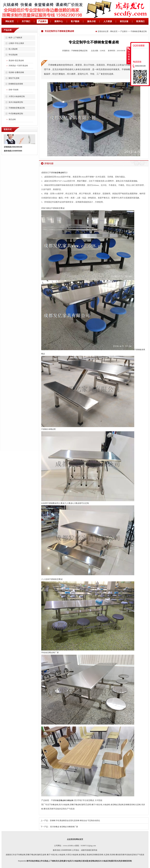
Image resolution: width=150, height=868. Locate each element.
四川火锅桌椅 (64, 805)
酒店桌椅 (12, 119)
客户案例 (75, 21)
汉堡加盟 (84, 861)
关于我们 (26, 21)
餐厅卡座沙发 (97, 805)
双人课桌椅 (13, 49)
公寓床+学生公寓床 (16, 43)
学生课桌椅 (13, 55)
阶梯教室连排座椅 (16, 84)
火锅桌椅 (106, 805)
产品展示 (42, 21)
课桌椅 (121, 805)
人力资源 (108, 21)
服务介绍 (91, 21)
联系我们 (140, 21)
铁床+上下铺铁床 (15, 38)
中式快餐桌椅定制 (16, 114)
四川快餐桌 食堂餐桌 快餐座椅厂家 (64, 827)
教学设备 (30, 861)
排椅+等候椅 (14, 90)
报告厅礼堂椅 (14, 78)
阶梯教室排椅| (126, 861)
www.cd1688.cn (69, 846)
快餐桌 (37, 861)
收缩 (129, 55)
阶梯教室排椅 (129, 805)
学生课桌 (44, 861)
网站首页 (10, 21)
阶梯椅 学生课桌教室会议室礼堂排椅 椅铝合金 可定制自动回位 (75, 821)
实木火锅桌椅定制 (16, 102)
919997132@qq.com (88, 846)
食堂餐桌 (114, 805)
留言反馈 (124, 21)
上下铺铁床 (53, 861)
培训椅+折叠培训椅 (16, 72)
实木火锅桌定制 (104, 861)
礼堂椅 (138, 805)
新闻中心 (59, 21)
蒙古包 (66, 861)
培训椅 (112, 855)
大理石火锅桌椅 (72, 855)
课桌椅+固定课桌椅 (16, 61)
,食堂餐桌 (82, 855)
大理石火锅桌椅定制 (17, 96)
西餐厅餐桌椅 (75, 805)
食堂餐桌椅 (59, 173)
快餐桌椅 (70, 800)
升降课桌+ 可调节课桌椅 (18, 66)
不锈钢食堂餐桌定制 (17, 108)
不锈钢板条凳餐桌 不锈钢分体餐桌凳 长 (93, 426)
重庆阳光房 (116, 861)
